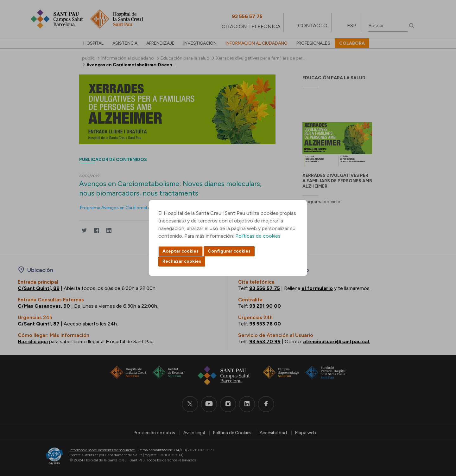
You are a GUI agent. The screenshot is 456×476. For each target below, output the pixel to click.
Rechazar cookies (182, 261)
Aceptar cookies (180, 251)
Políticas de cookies (258, 236)
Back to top (440, 436)
